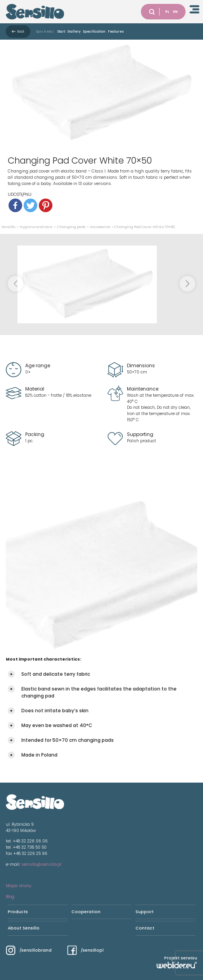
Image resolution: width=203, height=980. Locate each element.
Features (116, 31)
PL (167, 12)
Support (145, 912)
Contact (145, 928)
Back (21, 31)
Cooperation (86, 912)
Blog (10, 897)
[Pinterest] (46, 205)
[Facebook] (15, 205)
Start (61, 31)
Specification (94, 31)
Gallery (74, 31)
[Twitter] (30, 205)
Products (18, 912)
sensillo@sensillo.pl (41, 864)
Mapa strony (19, 886)
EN (175, 12)
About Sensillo (24, 928)
